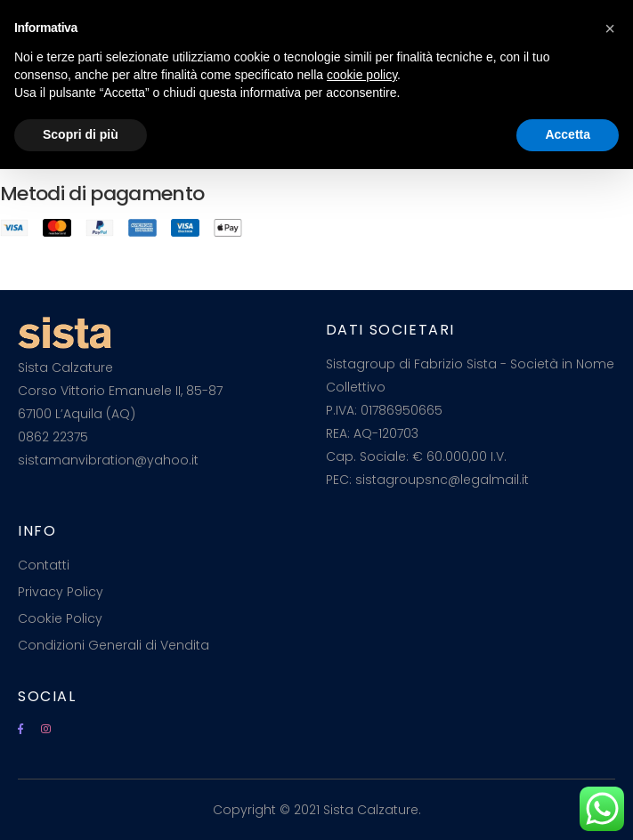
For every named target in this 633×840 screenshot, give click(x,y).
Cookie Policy (60, 618)
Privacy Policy (61, 592)
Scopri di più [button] (81, 134)
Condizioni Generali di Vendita (114, 645)
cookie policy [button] (362, 75)
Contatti (44, 565)
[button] (610, 28)
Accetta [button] (568, 134)
